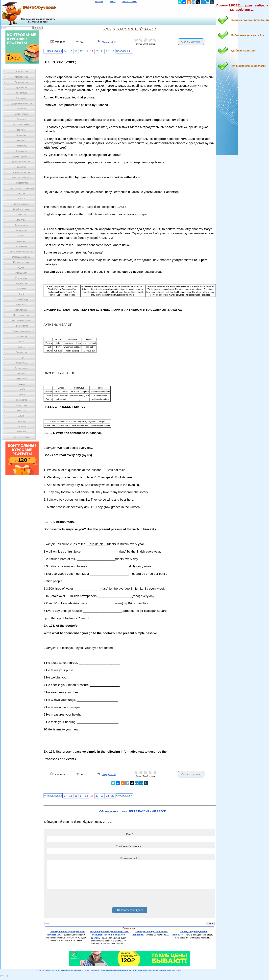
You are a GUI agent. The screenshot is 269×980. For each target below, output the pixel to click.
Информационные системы (21, 188)
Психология (21, 336)
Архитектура (21, 93)
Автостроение (21, 77)
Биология (21, 109)
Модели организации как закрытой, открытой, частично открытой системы (109, 935)
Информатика (21, 183)
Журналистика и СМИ (21, 162)
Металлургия (21, 278)
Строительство (21, 368)
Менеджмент (21, 273)
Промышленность (21, 331)
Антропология (21, 82)
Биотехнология (21, 114)
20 (97, 51)
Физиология (21, 400)
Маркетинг (21, 241)
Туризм (21, 384)
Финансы (21, 411)
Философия (21, 405)
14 (65, 51)
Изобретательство (21, 172)
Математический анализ (21, 252)
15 (71, 51)
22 (107, 51)
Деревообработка (21, 156)
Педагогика (21, 305)
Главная (99, 2)
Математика (21, 246)
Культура (21, 220)
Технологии (21, 379)
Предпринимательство (21, 103)
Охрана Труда (21, 299)
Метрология (21, 283)
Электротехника (21, 437)
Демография (21, 151)
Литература (21, 231)
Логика (21, 236)
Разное (21, 347)
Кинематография (21, 204)
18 (87, 51)
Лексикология (21, 225)
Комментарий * (130, 858)
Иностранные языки (21, 178)
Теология (21, 373)
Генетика (21, 130)
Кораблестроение (21, 209)
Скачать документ (191, 42)
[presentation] (73, 899)
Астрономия (21, 98)
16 (76, 51)
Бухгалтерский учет (21, 125)
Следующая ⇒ (124, 51)
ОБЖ (21, 294)
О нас (113, 2)
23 (113, 51)
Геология (21, 140)
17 (81, 51)
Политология (21, 310)
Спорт (21, 358)
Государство (21, 146)
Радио (21, 342)
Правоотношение (21, 315)
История (21, 199)
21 (102, 51)
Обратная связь (129, 2)
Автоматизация (21, 72)
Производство (21, 326)
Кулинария (21, 215)
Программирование (21, 321)
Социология (21, 352)
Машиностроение (21, 262)
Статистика (21, 363)
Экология (21, 426)
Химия (21, 416)
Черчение (21, 421)
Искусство (21, 193)
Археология (21, 88)
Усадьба (21, 389)
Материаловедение (21, 257)
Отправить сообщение (130, 910)
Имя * (130, 834)
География (21, 135)
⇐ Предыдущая (53, 51)
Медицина (21, 268)
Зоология (21, 167)
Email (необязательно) (130, 846)
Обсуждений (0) (109, 42)
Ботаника (21, 119)
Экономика (21, 432)
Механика (21, 289)
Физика (21, 395)
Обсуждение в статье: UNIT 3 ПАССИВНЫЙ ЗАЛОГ (133, 811)
